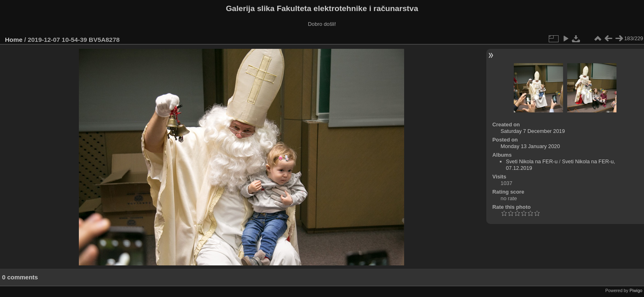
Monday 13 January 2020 (530, 146)
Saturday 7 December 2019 (533, 131)
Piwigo (636, 290)
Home (14, 40)
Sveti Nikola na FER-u (532, 161)
